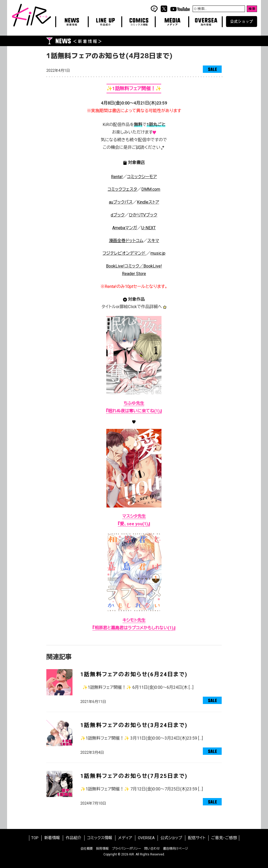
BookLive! (153, 266)
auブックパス (121, 202)
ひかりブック (143, 215)
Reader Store (134, 274)
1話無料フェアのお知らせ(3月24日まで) (134, 725)
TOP (35, 838)
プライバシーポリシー (126, 849)
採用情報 (102, 849)
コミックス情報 (100, 838)
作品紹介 (74, 838)
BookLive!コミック (123, 266)
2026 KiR (128, 854)
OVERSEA (146, 838)
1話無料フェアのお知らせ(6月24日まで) (134, 674)
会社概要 (87, 849)
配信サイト (197, 838)
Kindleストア (148, 202)
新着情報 (52, 838)
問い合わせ (152, 849)
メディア (125, 838)
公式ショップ (171, 838)
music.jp (158, 253)
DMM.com (151, 189)
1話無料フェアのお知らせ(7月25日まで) (134, 776)
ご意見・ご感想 (224, 838)
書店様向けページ (175, 849)
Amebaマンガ (125, 228)
